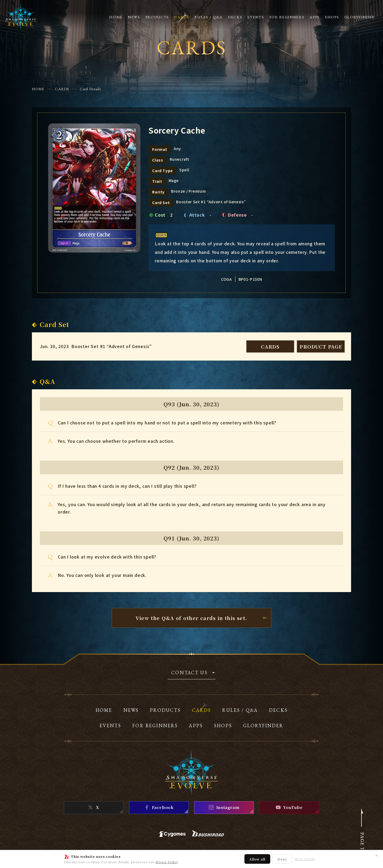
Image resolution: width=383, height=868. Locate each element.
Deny (282, 859)
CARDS (62, 89)
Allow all (257, 859)
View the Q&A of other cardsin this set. (191, 618)
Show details (305, 859)
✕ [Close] (377, 855)
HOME (38, 89)
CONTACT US (189, 673)
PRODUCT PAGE (321, 346)
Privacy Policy (167, 862)
